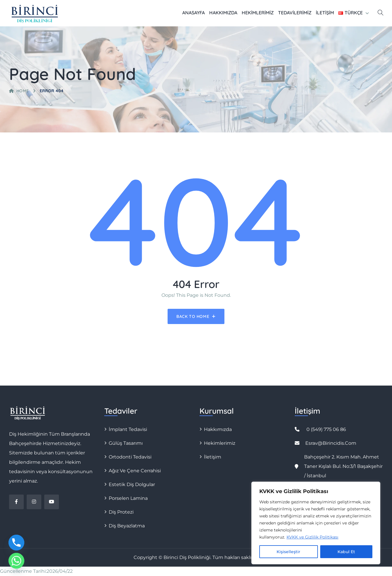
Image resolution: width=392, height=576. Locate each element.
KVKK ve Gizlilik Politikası (312, 537)
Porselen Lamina (128, 498)
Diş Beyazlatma (127, 526)
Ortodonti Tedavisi (130, 457)
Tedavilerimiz (295, 13)
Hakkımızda (223, 13)
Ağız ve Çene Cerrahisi (135, 471)
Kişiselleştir (288, 552)
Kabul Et (346, 552)
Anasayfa (194, 13)
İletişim (325, 13)
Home (19, 91)
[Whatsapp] (16, 561)
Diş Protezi (121, 512)
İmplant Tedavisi (128, 429)
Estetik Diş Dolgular (132, 484)
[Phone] (16, 543)
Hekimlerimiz (258, 13)
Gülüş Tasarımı (126, 443)
